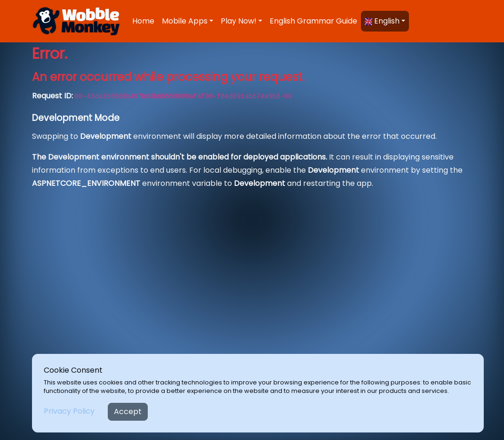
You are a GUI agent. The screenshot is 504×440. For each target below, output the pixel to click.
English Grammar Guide (313, 21)
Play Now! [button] (239, 21)
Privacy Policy (69, 411)
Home (143, 21)
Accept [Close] (128, 412)
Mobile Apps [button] (185, 21)
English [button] (382, 21)
